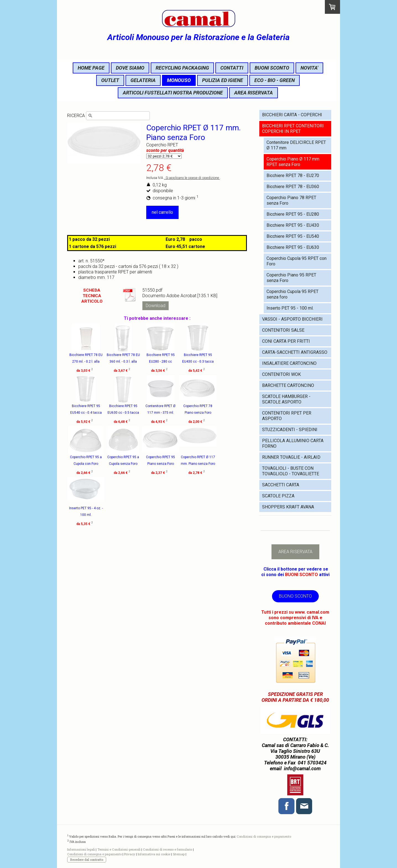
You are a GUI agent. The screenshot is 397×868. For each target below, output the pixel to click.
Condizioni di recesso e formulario (168, 849)
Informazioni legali (81, 849)
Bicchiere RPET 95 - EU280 (293, 214)
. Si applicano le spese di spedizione (192, 178)
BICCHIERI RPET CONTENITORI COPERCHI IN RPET (293, 129)
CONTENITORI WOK (281, 374)
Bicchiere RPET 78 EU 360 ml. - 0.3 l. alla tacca (130, 362)
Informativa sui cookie (154, 854)
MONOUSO (179, 80)
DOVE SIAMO (130, 68)
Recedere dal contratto (87, 860)
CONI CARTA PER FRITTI (286, 341)
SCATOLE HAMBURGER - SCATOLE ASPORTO (286, 399)
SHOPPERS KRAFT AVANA (288, 507)
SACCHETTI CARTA (281, 485)
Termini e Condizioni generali (119, 849)
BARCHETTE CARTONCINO (288, 385)
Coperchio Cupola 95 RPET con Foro (297, 261)
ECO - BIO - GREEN (275, 80)
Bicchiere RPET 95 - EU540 (293, 236)
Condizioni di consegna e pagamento (264, 836)
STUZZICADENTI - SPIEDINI (290, 430)
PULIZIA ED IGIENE (223, 80)
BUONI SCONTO (272, 68)
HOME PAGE (91, 68)
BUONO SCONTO (295, 596)
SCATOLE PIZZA (278, 496)
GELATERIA (143, 80)
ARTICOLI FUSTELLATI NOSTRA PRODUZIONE (173, 93)
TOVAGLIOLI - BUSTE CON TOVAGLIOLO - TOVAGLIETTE (291, 471)
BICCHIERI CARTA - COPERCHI (292, 115)
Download (156, 306)
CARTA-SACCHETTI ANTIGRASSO (295, 352)
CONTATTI (232, 68)
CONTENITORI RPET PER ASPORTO (287, 416)
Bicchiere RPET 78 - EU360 (293, 187)
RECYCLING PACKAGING (182, 68)
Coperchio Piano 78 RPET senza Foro (291, 200)
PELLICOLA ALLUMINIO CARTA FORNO (293, 443)
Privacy (130, 854)
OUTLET (110, 80)
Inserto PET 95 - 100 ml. (290, 308)
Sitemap (179, 854)
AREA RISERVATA (254, 93)
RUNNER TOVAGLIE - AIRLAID (291, 457)
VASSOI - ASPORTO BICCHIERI (292, 319)
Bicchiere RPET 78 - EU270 (293, 176)
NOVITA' (309, 68)
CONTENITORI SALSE (283, 330)
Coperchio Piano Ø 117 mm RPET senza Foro (293, 162)
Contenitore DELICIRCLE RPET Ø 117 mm (296, 145)
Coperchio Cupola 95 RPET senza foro (292, 294)
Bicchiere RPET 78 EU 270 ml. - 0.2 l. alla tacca (86, 362)
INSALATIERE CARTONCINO (289, 363)
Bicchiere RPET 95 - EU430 (293, 225)
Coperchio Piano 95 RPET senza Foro (291, 278)
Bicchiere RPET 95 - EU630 (293, 247)
